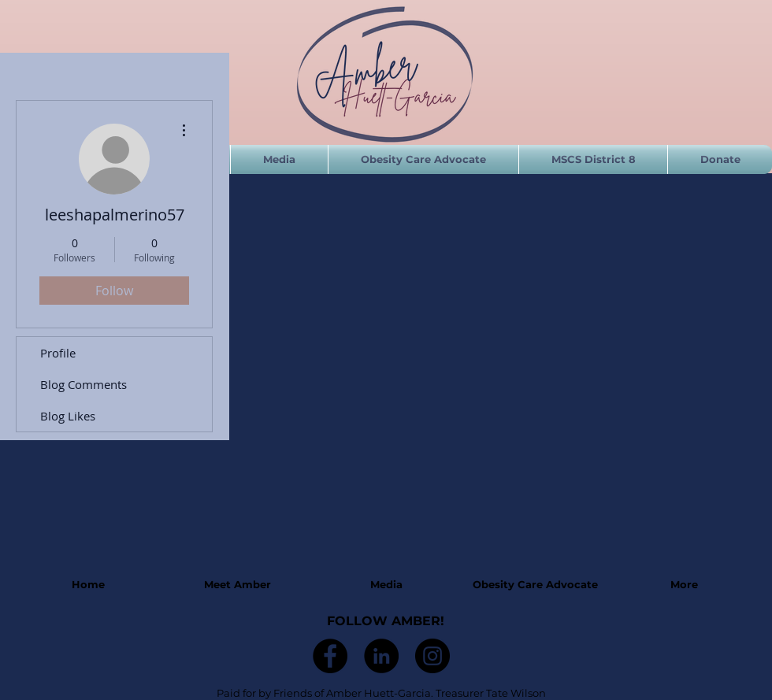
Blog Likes (68, 416)
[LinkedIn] (381, 656)
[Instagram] (432, 656)
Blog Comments (84, 384)
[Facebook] (330, 656)
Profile (58, 353)
